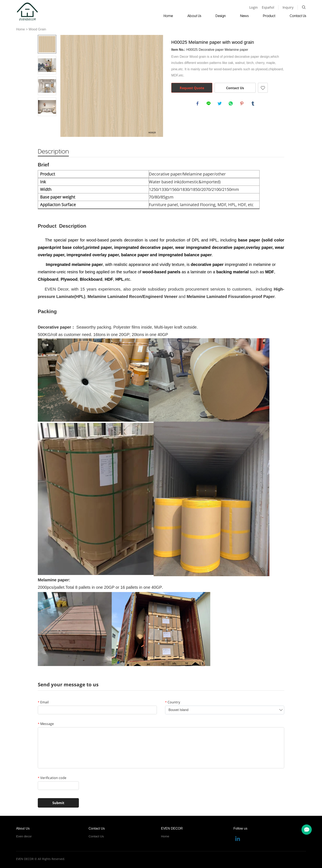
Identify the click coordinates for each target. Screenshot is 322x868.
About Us (194, 16)
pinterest (242, 104)
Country (173, 702)
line (209, 104)
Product (269, 16)
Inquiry (288, 7)
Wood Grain (37, 29)
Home (168, 16)
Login (254, 7)
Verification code (52, 778)
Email (43, 702)
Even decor (24, 836)
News (244, 16)
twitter (220, 104)
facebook (198, 104)
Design (221, 16)
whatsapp (231, 104)
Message (46, 724)
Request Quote (192, 88)
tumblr (253, 104)
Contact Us (298, 16)
